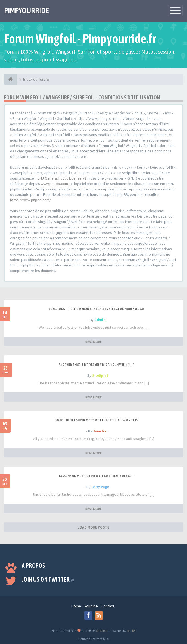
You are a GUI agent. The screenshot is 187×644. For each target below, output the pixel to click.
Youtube (91, 606)
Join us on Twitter (48, 579)
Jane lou (100, 431)
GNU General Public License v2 (62, 178)
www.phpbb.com (54, 184)
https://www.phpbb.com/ (30, 200)
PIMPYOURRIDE (27, 11)
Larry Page (100, 487)
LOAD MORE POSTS (93, 527)
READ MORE (93, 342)
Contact (108, 606)
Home (76, 606)
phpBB (131, 631)
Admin (100, 320)
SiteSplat (100, 375)
